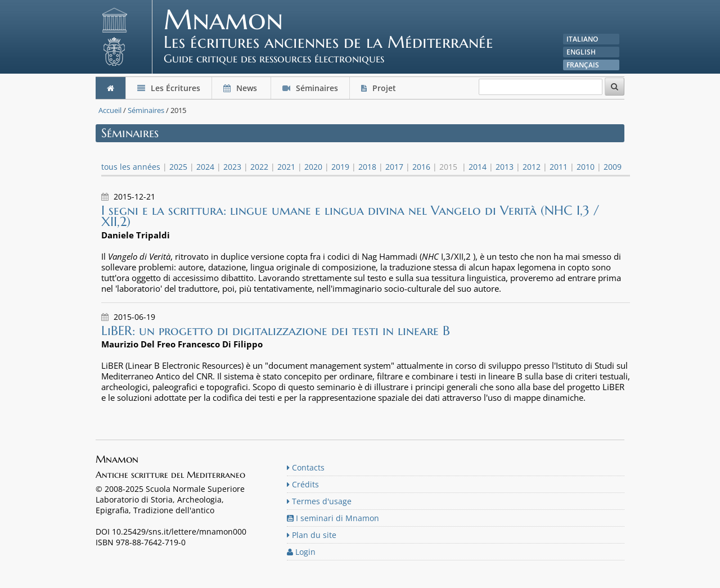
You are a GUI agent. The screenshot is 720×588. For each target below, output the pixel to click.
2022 (259, 167)
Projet (380, 88)
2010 (586, 167)
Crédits (303, 484)
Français (583, 65)
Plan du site (312, 535)
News (241, 88)
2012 (532, 167)
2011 (559, 167)
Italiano (582, 39)
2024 (205, 167)
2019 (340, 167)
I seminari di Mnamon (333, 518)
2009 (613, 167)
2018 (367, 167)
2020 (313, 167)
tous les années (131, 167)
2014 (478, 167)
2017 (394, 167)
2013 (505, 167)
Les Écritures (169, 88)
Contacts (306, 467)
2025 (178, 167)
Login (301, 552)
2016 (421, 167)
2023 (232, 167)
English (581, 52)
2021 (286, 167)
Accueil (110, 110)
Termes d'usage (319, 501)
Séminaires (310, 88)
